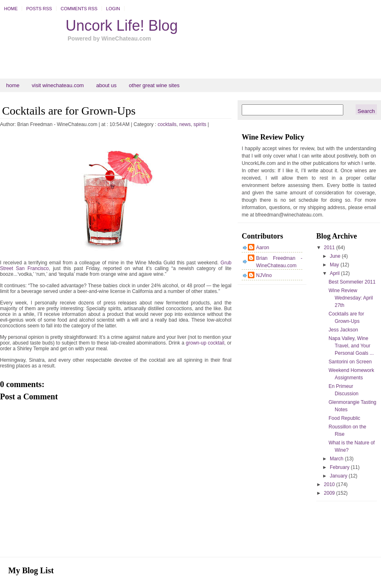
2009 (330, 493)
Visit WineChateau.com (58, 85)
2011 (330, 248)
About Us (107, 85)
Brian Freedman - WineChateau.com (279, 262)
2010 (330, 484)
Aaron (263, 248)
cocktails (167, 124)
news (185, 124)
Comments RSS (79, 9)
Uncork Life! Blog (122, 26)
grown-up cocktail (205, 343)
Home (11, 9)
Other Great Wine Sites (154, 85)
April (335, 273)
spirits (200, 124)
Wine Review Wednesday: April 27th (351, 298)
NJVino (264, 275)
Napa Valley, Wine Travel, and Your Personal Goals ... (351, 346)
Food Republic (344, 418)
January (339, 476)
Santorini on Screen (350, 362)
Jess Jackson (343, 330)
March (337, 459)
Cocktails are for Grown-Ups (69, 111)
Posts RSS (39, 9)
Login (113, 9)
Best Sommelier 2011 (352, 282)
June (336, 256)
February (340, 467)
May (335, 265)
